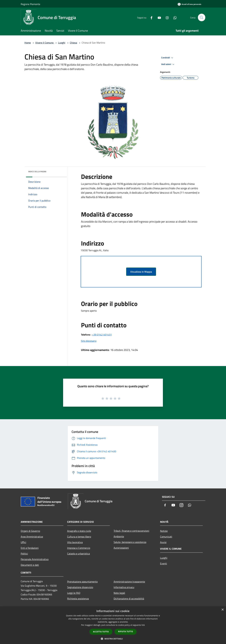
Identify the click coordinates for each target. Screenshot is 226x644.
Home (28, 43)
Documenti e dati (30, 565)
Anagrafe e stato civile (79, 531)
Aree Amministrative (32, 537)
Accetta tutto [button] (101, 632)
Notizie (164, 531)
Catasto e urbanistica (78, 554)
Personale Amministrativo (35, 559)
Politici (24, 554)
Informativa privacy (124, 587)
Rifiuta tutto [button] (126, 631)
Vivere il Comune (45, 43)
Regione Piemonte (30, 4)
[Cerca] (202, 17)
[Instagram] (166, 17)
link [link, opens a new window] (143, 625)
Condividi (168, 58)
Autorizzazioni (121, 548)
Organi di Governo (30, 531)
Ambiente (119, 536)
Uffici (23, 542)
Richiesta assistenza (78, 599)
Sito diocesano (89, 341)
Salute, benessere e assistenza (130, 542)
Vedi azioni (168, 64)
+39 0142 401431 (102, 335)
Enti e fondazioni (30, 548)
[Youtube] (158, 17)
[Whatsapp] (174, 17)
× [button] (222, 610)
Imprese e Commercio (79, 548)
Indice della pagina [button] (37, 172)
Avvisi (163, 542)
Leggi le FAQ (74, 593)
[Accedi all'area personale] (189, 4)
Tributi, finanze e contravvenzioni (131, 531)
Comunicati (166, 537)
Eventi (164, 563)
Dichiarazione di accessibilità (129, 599)
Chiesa (73, 43)
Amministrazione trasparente (129, 582)
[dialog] (113, 625)
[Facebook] (150, 17)
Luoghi (62, 43)
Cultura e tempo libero (79, 537)
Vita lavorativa (75, 542)
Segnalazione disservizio (80, 587)
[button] (113, 639)
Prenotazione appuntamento (82, 582)
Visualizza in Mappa (141, 272)
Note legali (119, 593)
